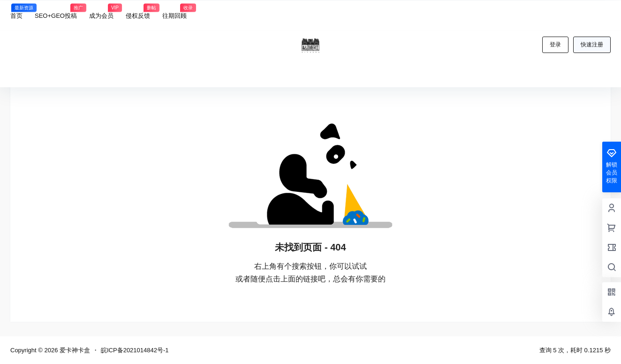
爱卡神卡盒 (74, 350)
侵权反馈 (138, 11)
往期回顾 (174, 11)
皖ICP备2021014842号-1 (135, 350)
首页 (16, 11)
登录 (555, 45)
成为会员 (101, 11)
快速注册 (592, 45)
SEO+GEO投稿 (56, 11)
